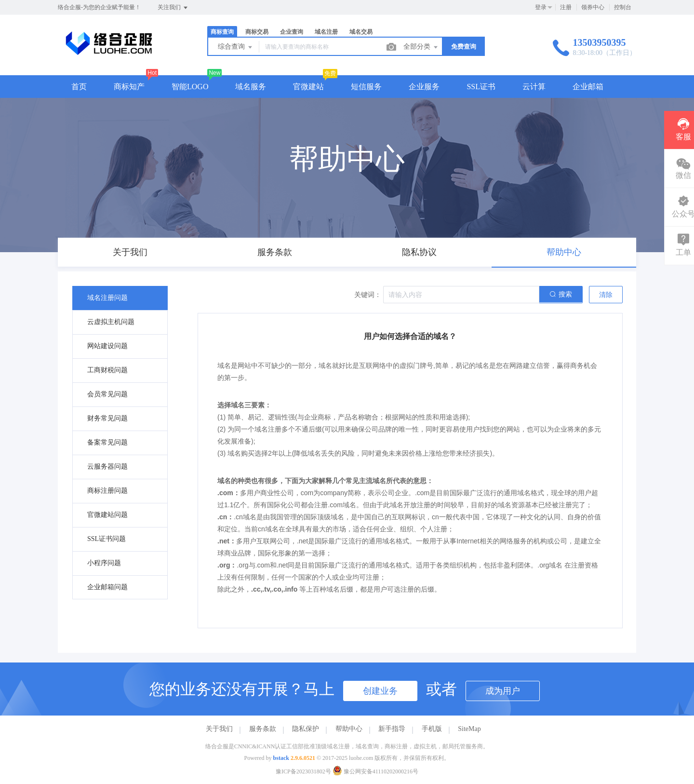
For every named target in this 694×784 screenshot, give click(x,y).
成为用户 (503, 691)
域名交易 (361, 32)
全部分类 (421, 47)
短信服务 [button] (366, 87)
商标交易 (257, 32)
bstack (281, 758)
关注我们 (173, 8)
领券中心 (593, 7)
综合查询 (236, 47)
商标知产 (129, 87)
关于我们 (219, 729)
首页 (79, 87)
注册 (566, 7)
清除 (606, 295)
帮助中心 (349, 729)
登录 (541, 7)
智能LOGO (190, 87)
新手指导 (392, 729)
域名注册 (326, 32)
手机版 (432, 729)
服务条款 (263, 729)
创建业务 (380, 691)
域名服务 (251, 87)
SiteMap (469, 729)
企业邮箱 (588, 87)
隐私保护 (306, 729)
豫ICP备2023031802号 (303, 771)
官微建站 (308, 87)
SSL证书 (481, 87)
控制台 (623, 7)
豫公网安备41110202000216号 (375, 771)
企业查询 (292, 32)
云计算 (534, 87)
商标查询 (222, 32)
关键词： (368, 295)
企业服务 (424, 87)
